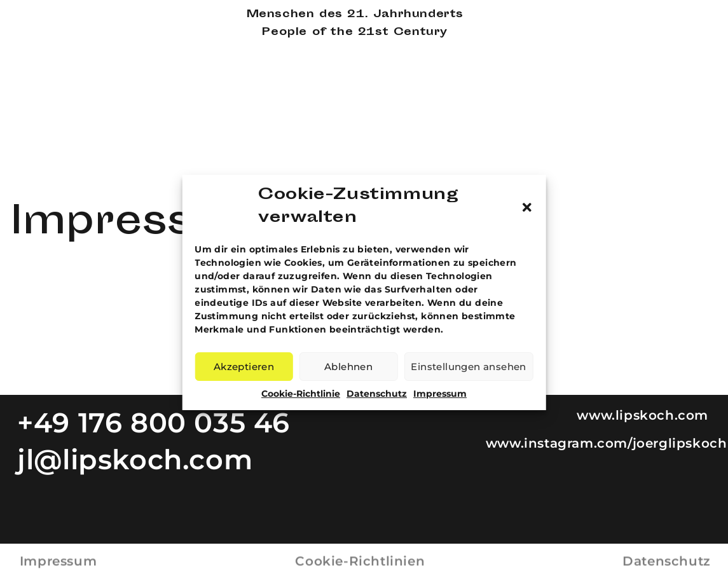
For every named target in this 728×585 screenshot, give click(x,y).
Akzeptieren (244, 367)
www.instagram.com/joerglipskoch (607, 443)
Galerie (690, 19)
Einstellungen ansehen (468, 367)
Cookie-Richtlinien (360, 556)
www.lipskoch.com (643, 415)
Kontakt (691, 95)
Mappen (691, 34)
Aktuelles (691, 80)
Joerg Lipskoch (65, 15)
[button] (527, 207)
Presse (689, 65)
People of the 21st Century (355, 33)
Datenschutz (377, 394)
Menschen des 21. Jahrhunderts (355, 15)
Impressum (440, 394)
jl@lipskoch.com (135, 459)
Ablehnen (348, 367)
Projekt (690, 49)
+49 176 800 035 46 (154, 423)
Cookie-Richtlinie (301, 394)
